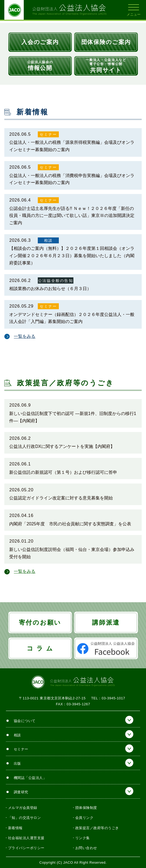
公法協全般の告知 (56, 281)
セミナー (48, 134)
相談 (48, 240)
